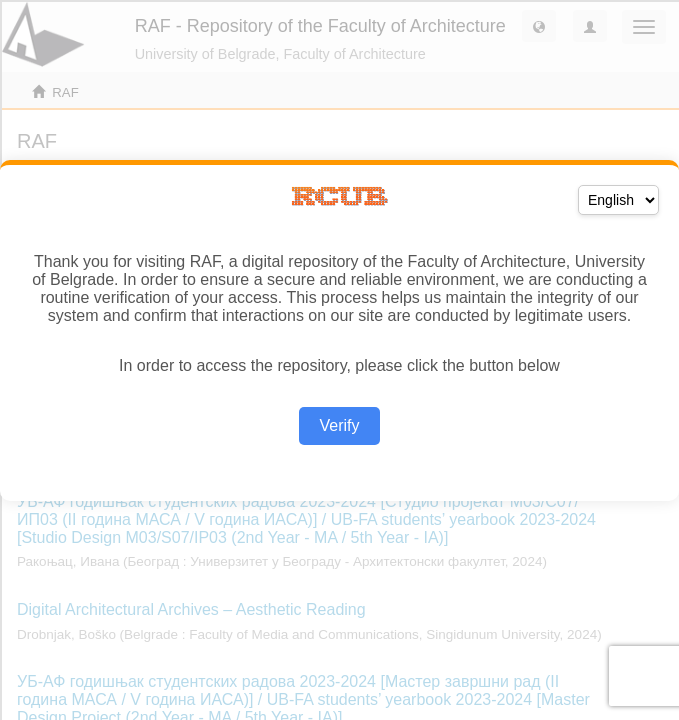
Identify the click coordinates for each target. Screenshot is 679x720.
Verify (339, 425)
